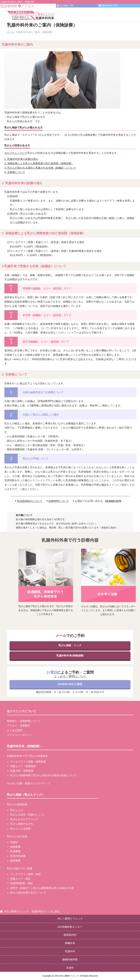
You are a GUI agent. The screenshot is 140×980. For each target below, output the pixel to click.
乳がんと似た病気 (17, 836)
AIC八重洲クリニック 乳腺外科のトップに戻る (32, 911)
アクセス (26, 6)
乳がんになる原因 (20, 829)
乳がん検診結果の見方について (28, 893)
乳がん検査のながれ (22, 824)
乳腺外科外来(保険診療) (70, 656)
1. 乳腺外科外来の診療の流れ (21, 159)
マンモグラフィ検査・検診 (26, 874)
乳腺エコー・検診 (20, 879)
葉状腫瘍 (15, 861)
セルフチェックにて (16, 153)
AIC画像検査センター (70, 927)
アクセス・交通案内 (18, 726)
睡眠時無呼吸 (70, 960)
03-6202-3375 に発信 (70, 684)
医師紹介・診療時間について (24, 721)
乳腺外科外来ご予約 (108, 5)
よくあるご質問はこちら (70, 676)
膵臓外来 (70, 943)
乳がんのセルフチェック (24, 819)
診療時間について (59, 501)
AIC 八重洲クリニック (70, 919)
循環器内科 (70, 935)
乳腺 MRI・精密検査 (22, 771)
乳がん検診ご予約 (65, 5)
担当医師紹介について (30, 501)
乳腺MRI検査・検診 (22, 883)
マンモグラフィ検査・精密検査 (28, 762)
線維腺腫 (15, 847)
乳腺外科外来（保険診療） (24, 746)
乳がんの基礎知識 (17, 804)
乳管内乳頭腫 (18, 856)
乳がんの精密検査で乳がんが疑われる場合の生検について (43, 775)
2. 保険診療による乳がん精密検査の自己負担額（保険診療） (39, 163)
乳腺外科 (70, 951)
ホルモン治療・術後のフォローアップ (29, 783)
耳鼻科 (70, 968)
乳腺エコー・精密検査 (23, 766)
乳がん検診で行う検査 (20, 868)
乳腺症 (14, 842)
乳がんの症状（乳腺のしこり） (28, 815)
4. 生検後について (15, 172)
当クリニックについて (22, 711)
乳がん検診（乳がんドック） (26, 795)
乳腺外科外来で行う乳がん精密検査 (27, 756)
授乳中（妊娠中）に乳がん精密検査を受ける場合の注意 (42, 888)
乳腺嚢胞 (15, 851)
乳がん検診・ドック (70, 645)
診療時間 (9, 6)
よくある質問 (15, 730)
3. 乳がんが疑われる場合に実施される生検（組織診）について (40, 168)
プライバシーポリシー (20, 735)
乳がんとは (17, 810)
